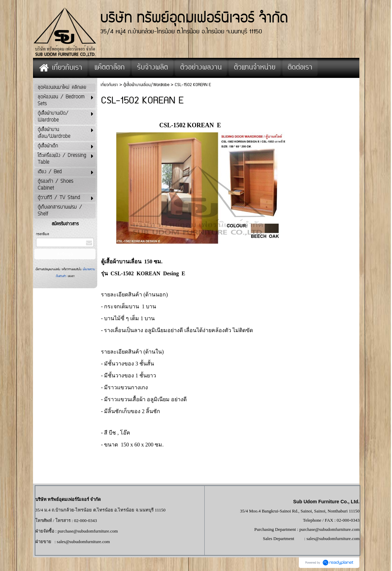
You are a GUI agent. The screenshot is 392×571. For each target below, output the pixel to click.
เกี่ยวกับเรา (109, 85)
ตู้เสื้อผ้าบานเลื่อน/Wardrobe (146, 85)
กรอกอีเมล (42, 234)
